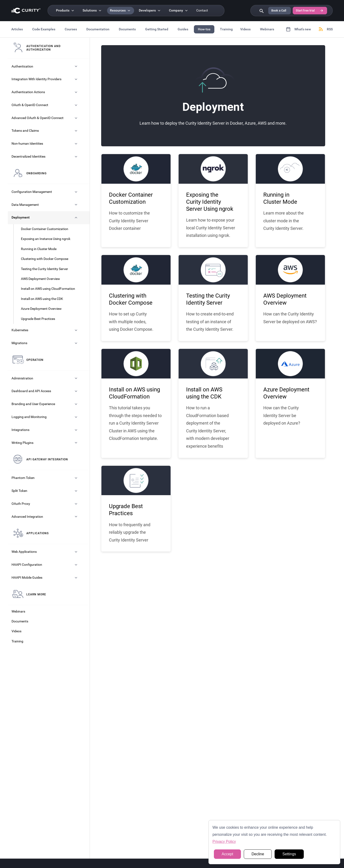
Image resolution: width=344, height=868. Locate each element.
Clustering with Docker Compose (45, 259)
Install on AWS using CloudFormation (48, 289)
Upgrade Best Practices (38, 319)
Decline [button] (258, 854)
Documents (127, 29)
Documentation (98, 29)
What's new (298, 29)
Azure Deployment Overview (41, 309)
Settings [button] (289, 854)
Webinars (267, 29)
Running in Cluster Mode (39, 249)
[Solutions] (92, 11)
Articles (17, 29)
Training (226, 29)
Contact (202, 10)
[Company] (179, 11)
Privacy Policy (224, 842)
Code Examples (44, 29)
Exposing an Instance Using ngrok (46, 239)
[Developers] (150, 11)
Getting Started (157, 29)
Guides (183, 29)
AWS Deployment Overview (40, 279)
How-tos (204, 29)
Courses (71, 29)
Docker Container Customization (45, 229)
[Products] (66, 11)
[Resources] (121, 11)
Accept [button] (227, 854)
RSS (326, 29)
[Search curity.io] (261, 11)
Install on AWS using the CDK (42, 299)
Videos (245, 29)
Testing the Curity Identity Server (44, 269)
